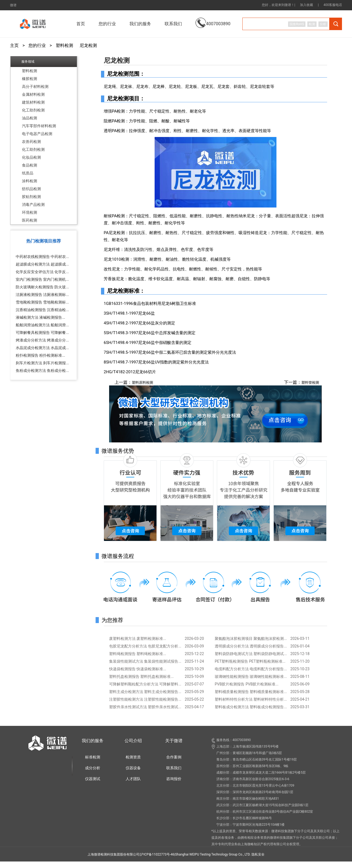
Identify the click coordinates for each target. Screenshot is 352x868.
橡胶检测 (30, 79)
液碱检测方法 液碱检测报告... (40, 317)
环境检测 (30, 212)
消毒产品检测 (33, 205)
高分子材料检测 (35, 87)
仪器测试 (93, 779)
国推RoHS (297, 24)
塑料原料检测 (142, 383)
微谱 (13, 5)
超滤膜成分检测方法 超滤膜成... (42, 264)
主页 (14, 46)
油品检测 (30, 118)
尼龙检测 (88, 46)
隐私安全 (258, 854)
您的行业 (37, 46)
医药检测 (30, 220)
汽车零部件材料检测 (39, 126)
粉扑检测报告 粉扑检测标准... (40, 355)
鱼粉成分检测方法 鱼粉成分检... (42, 371)
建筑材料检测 (33, 102)
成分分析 (93, 768)
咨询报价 (174, 779)
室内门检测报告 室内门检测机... (42, 279)
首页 (81, 24)
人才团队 (133, 779)
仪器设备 (133, 768)
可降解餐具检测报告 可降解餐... (42, 333)
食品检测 (30, 165)
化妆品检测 (31, 157)
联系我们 (173, 24)
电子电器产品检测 (37, 134)
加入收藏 (307, 5)
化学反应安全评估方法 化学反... (42, 272)
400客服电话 (333, 5)
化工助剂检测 (33, 110)
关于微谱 (174, 741)
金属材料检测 (33, 94)
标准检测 (93, 757)
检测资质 (133, 757)
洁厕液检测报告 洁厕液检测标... (42, 295)
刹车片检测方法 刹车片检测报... (42, 363)
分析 (323, 24)
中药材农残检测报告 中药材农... (42, 257)
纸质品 (28, 173)
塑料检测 (64, 46)
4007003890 (213, 20)
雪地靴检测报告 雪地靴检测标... (42, 302)
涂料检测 (30, 181)
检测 (312, 24)
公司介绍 (133, 741)
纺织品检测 (31, 189)
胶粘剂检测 (31, 197)
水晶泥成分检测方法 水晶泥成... (42, 348)
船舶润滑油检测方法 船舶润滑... (42, 325)
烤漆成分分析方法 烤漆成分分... (42, 340)
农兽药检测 (31, 142)
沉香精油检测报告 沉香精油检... (42, 310)
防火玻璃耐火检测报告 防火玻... (42, 287)
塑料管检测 (310, 383)
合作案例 (174, 757)
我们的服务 (93, 741)
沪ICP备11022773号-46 (157, 854)
